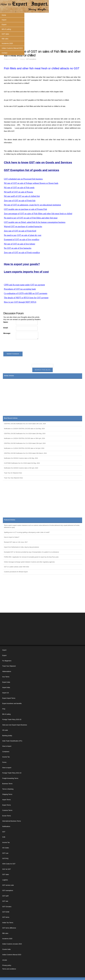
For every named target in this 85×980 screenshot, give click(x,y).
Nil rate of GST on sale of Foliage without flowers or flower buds (31, 183)
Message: (7, 333)
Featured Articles (10, 520)
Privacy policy (7, 965)
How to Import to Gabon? (12, 537)
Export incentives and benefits (12, 704)
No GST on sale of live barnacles (18, 248)
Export (4, 25)
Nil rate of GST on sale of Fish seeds (19, 188)
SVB (4, 837)
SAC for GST (6, 869)
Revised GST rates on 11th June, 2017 (16, 542)
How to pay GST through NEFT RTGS (20, 302)
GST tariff (5, 896)
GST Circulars (7, 907)
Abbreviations (7, 671)
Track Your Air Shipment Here (13, 473)
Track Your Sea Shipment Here (13, 478)
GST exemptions (31, 59)
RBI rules (5, 39)
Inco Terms (6, 677)
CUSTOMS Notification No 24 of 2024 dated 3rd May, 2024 (22, 463)
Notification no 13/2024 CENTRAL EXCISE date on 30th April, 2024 (24, 438)
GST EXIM (6, 912)
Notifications (6, 826)
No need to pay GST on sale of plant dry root (23, 235)
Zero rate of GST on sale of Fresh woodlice (22, 253)
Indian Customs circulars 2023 (12, 944)
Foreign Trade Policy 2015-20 (12, 720)
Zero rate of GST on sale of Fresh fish (20, 201)
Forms (4, 762)
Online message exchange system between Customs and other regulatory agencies (29, 562)
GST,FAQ (5, 859)
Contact (4, 53)
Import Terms (6, 800)
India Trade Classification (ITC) (12, 741)
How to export (7, 768)
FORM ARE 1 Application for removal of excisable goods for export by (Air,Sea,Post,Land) (31, 557)
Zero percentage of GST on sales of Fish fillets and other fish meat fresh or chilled (38, 214)
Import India (6, 687)
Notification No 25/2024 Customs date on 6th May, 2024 (21, 458)
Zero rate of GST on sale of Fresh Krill (20, 231)
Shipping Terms (7, 794)
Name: (6, 322)
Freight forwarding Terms (10, 778)
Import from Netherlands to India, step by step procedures (22, 547)
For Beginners (7, 661)
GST (4, 832)
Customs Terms (7, 810)
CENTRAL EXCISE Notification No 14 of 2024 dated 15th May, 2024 (25, 434)
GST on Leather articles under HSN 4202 (17, 567)
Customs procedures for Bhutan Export (16, 572)
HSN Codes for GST (9, 864)
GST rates (5, 34)
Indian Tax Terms (8, 923)
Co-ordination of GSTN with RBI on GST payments (26, 293)
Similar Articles (9, 376)
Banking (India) (7, 736)
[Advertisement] (42, 31)
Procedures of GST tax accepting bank (20, 289)
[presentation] (21, 346)
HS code (5, 730)
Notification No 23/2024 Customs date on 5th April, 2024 (21, 468)
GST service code (8, 885)
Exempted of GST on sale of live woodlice (22, 240)
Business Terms (7, 784)
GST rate (5, 901)
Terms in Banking (8, 789)
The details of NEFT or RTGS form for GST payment (26, 298)
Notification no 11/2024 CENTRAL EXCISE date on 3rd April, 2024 (24, 448)
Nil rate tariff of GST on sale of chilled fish (22, 196)
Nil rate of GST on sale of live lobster (20, 244)
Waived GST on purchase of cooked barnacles (23, 227)
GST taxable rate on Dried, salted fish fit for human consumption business (35, 222)
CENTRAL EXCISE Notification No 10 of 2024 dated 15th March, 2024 (25, 453)
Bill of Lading (6, 29)
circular (5, 960)
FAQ (4, 709)
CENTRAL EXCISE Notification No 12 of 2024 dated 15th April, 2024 (25, 443)
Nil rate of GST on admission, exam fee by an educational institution (32, 205)
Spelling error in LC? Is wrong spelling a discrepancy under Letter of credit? (27, 532)
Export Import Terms (9, 698)
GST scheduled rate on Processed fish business (23, 179)
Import (4, 20)
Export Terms (7, 805)
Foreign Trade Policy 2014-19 (12, 773)
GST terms (6, 917)
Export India (6, 682)
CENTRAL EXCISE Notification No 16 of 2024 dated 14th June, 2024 (25, 424)
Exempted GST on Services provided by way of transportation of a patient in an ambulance (32, 552)
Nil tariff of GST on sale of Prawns (18, 192)
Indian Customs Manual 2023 (12, 48)
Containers (6, 752)
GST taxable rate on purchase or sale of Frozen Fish (25, 209)
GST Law (5, 853)
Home (4, 15)
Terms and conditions (9, 969)
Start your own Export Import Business (15, 725)
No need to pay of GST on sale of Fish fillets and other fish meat (31, 218)
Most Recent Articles (11, 418)
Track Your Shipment (9, 666)
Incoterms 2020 (7, 43)
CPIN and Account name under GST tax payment (24, 285)
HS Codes (6, 848)
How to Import (7, 746)
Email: (6, 328)
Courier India (6, 949)
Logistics (5, 880)
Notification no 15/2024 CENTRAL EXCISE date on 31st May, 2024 (24, 429)
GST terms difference (9, 928)
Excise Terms (7, 816)
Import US (6, 693)
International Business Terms (12, 821)
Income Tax (6, 757)
